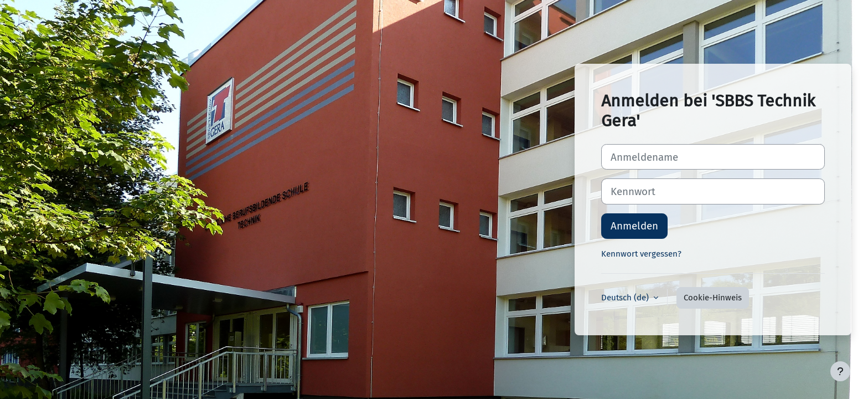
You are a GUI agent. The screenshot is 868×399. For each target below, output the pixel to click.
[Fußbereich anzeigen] (840, 371)
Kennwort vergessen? (641, 254)
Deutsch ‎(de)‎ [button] (626, 298)
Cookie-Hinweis (713, 298)
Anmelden (634, 226)
